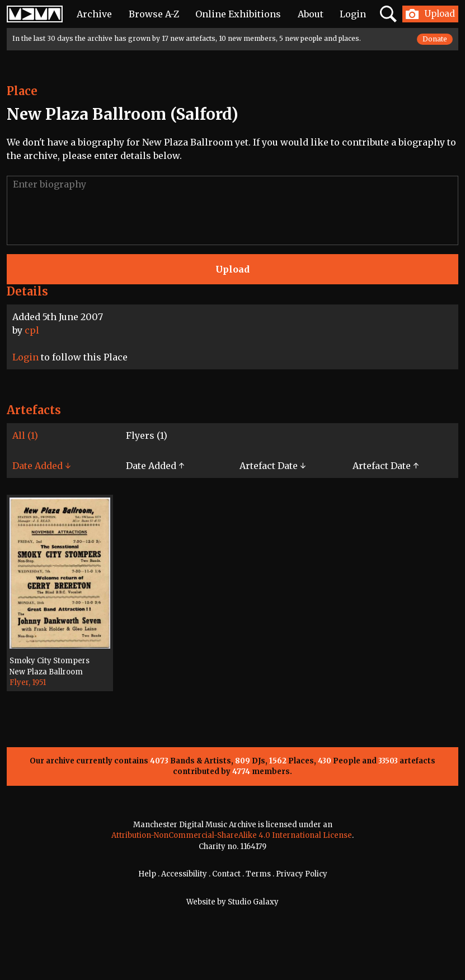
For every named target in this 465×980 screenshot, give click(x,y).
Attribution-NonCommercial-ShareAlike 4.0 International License (232, 835)
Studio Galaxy (253, 902)
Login (353, 14)
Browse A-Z (154, 14)
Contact (226, 874)
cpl (32, 330)
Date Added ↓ (41, 466)
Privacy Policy (302, 874)
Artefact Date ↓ (273, 466)
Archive (94, 14)
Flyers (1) (147, 435)
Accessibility (184, 874)
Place (22, 91)
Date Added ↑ (155, 466)
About (311, 14)
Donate (435, 39)
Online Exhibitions (238, 14)
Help (147, 874)
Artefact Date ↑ (386, 466)
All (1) (25, 435)
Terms (258, 874)
